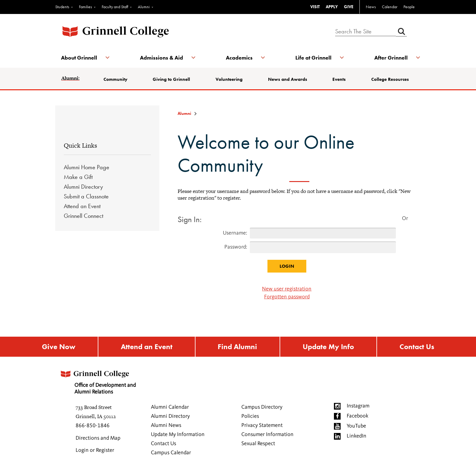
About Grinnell (79, 58)
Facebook (357, 416)
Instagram (358, 406)
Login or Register (95, 451)
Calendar (390, 7)
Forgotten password (287, 297)
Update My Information (178, 435)
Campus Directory (262, 407)
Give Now (59, 347)
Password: (236, 247)
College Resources (390, 79)
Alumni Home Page (87, 167)
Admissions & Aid (161, 58)
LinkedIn (357, 436)
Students (62, 7)
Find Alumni (237, 347)
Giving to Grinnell (172, 79)
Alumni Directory (83, 187)
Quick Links (80, 145)
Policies (250, 417)
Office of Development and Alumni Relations (99, 381)
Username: (235, 233)
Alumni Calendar (170, 407)
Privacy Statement (262, 426)
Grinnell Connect (83, 216)
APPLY (332, 7)
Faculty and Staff (115, 7)
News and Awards (288, 79)
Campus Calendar (171, 453)
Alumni (144, 7)
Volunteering (229, 79)
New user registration (287, 289)
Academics (239, 58)
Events (339, 79)
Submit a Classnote (86, 196)
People (409, 7)
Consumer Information (267, 435)
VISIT (315, 7)
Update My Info (328, 347)
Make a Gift (78, 177)
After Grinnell (390, 58)
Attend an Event (82, 206)
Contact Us (417, 347)
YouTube (356, 426)
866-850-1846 (93, 426)
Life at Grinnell (313, 58)
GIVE (349, 7)
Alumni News (166, 426)
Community (116, 79)
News (371, 7)
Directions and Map (98, 438)
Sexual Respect (258, 444)
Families (85, 7)
